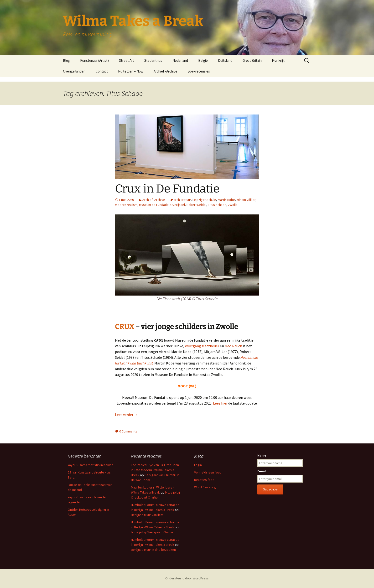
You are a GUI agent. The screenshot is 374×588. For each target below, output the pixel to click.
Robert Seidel (196, 205)
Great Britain (252, 60)
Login (198, 465)
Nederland (180, 60)
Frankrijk (278, 60)
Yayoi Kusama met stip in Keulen (91, 465)
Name (262, 455)
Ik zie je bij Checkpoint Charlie (152, 532)
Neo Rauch (233, 346)
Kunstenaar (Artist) (94, 60)
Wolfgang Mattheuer (202, 346)
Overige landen (74, 71)
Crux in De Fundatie (167, 189)
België (203, 60)
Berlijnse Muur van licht (147, 515)
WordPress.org (205, 487)
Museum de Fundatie (154, 205)
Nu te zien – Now (131, 71)
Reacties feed (204, 480)
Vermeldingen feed (208, 472)
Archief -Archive (165, 71)
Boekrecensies (199, 71)
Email (262, 471)
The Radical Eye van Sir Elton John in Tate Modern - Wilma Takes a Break (155, 470)
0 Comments (128, 431)
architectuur (182, 200)
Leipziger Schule (204, 200)
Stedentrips (153, 60)
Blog (66, 60)
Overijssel (178, 205)
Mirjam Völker (246, 200)
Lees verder (126, 415)
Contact (102, 71)
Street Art (127, 60)
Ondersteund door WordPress (187, 578)
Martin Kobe (226, 200)
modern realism (126, 205)
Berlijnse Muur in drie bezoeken (153, 550)
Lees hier (220, 403)
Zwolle (233, 205)
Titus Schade (217, 205)
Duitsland (225, 60)
